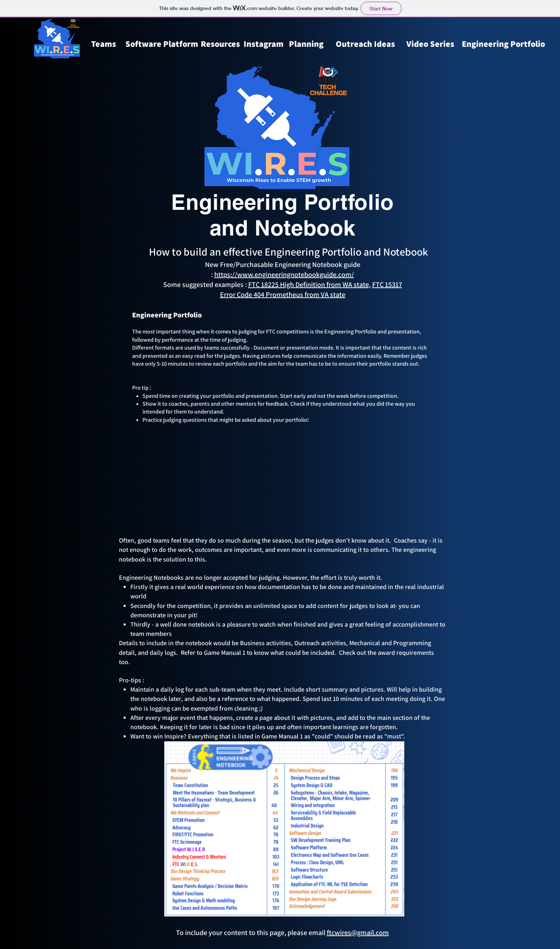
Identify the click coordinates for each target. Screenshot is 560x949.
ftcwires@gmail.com (358, 933)
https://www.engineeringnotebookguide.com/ (284, 275)
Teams (104, 44)
